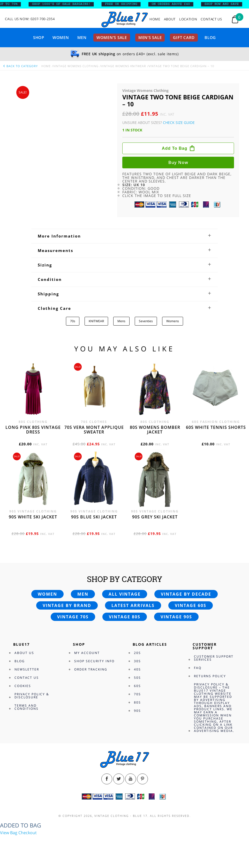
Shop (39, 37)
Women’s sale (112, 37)
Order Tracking (91, 669)
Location (188, 19)
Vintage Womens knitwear (124, 66)
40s (137, 669)
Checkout (28, 833)
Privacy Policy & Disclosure (32, 696)
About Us (24, 653)
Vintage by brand (67, 605)
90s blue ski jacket (94, 517)
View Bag (9, 833)
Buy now (178, 162)
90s (137, 711)
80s (137, 702)
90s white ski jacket (33, 517)
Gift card (184, 37)
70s (73, 321)
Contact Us (211, 19)
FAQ (198, 668)
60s (137, 686)
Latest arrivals (133, 605)
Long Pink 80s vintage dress (33, 430)
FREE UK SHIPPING (126, 4)
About (170, 19)
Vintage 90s (176, 617)
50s (137, 678)
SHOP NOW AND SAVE (226, 4)
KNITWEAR (96, 321)
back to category (20, 66)
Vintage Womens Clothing (76, 66)
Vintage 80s (125, 617)
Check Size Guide (179, 123)
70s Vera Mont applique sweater (94, 430)
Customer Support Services (214, 658)
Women (61, 37)
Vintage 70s (73, 617)
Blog (210, 37)
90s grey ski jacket (155, 517)
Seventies (146, 321)
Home (155, 19)
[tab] (125, 236)
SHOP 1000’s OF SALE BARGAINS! (66, 4)
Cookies (23, 686)
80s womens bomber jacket (155, 430)
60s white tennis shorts (216, 427)
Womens (173, 321)
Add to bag (175, 148)
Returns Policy (210, 676)
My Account (87, 653)
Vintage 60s (191, 605)
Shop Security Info (94, 661)
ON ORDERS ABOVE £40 (176, 4)
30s (137, 661)
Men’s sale (150, 37)
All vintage (125, 594)
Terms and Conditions (27, 707)
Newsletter (27, 669)
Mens (121, 321)
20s (137, 653)
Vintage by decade (186, 594)
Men (82, 37)
